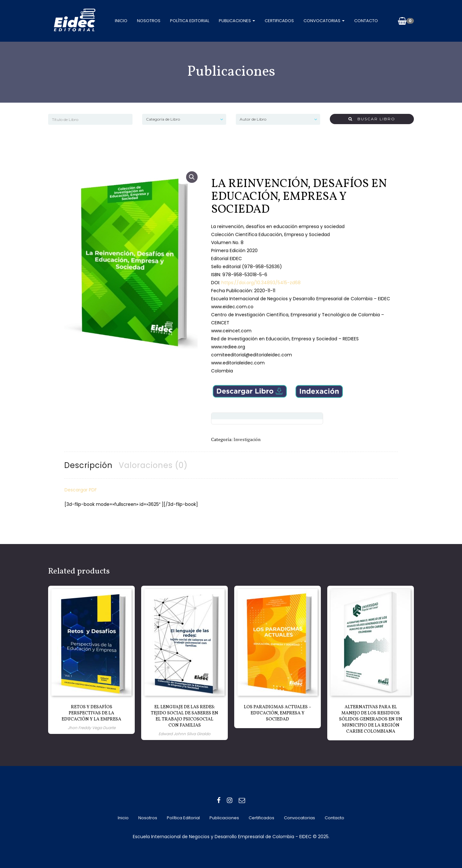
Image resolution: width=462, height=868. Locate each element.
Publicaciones (237, 21)
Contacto (366, 21)
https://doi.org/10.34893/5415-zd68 (260, 283)
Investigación (247, 439)
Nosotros (149, 21)
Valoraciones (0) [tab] (153, 465)
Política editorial (190, 21)
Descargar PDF (81, 490)
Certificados (279, 21)
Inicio (121, 21)
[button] (192, 177)
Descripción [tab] (88, 465)
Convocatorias (324, 21)
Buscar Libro (372, 119)
